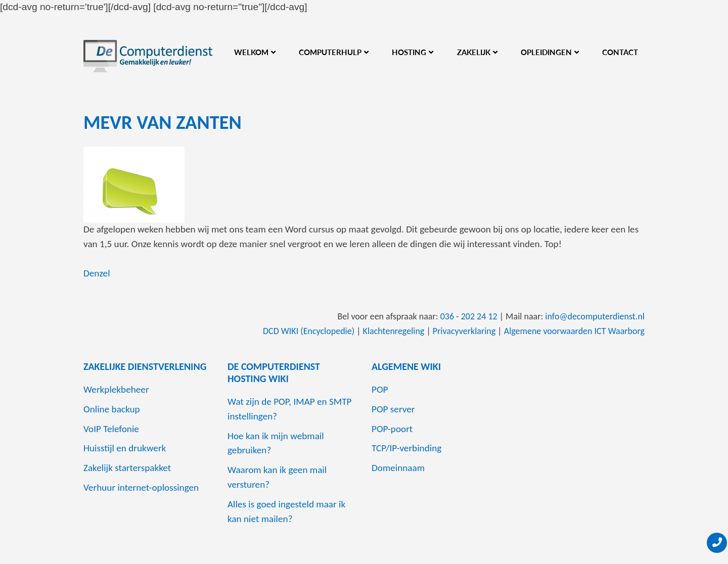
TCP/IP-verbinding (406, 448)
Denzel (97, 273)
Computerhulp (330, 52)
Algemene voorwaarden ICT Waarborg (574, 331)
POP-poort (392, 429)
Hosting (409, 52)
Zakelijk (474, 52)
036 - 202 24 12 (469, 316)
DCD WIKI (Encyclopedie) (309, 331)
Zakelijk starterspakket (127, 468)
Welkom (251, 52)
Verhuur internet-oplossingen (141, 487)
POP (380, 389)
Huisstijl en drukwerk (125, 448)
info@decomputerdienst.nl (595, 316)
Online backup (112, 409)
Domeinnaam (398, 468)
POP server (393, 409)
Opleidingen (546, 52)
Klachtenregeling (394, 331)
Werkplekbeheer (116, 389)
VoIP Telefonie (111, 429)
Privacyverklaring (464, 331)
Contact (620, 52)
